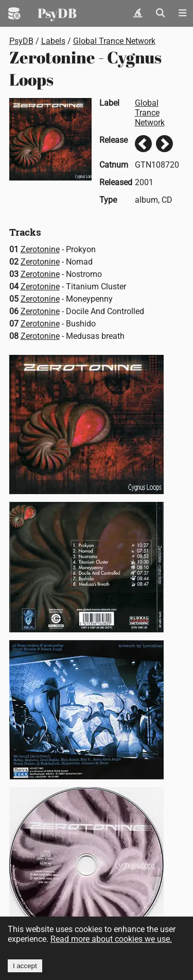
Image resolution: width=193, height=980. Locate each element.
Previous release (143, 144)
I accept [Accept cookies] (25, 966)
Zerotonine (40, 249)
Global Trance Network (114, 41)
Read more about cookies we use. (111, 939)
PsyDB (57, 13)
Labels (53, 41)
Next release (164, 144)
